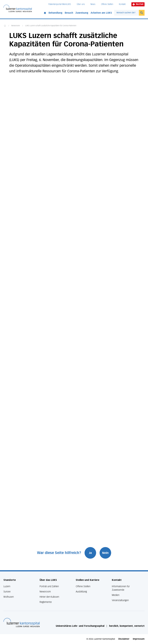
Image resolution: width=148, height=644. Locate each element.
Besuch (69, 13)
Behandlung (55, 13)
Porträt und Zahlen (49, 586)
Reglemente (46, 602)
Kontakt (122, 4)
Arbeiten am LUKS (101, 13)
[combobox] (127, 13)
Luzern (7, 586)
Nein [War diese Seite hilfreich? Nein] (105, 553)
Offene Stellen (107, 4)
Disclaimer (124, 639)
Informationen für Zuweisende (121, 588)
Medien (116, 595)
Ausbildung (81, 592)
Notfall (138, 4)
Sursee (7, 592)
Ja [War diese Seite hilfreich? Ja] (90, 553)
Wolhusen (9, 597)
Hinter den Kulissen (49, 597)
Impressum (139, 639)
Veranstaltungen (120, 600)
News (93, 4)
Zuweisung (82, 13)
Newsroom (16, 26)
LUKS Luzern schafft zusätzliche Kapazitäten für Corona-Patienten (51, 26)
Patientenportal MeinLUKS (60, 4)
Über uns (81, 4)
